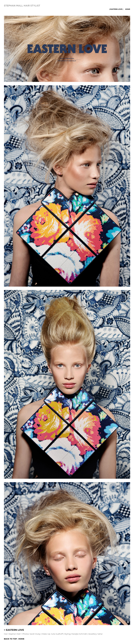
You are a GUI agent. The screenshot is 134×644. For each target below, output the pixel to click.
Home (128, 9)
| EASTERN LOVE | (116, 9)
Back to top (10, 639)
